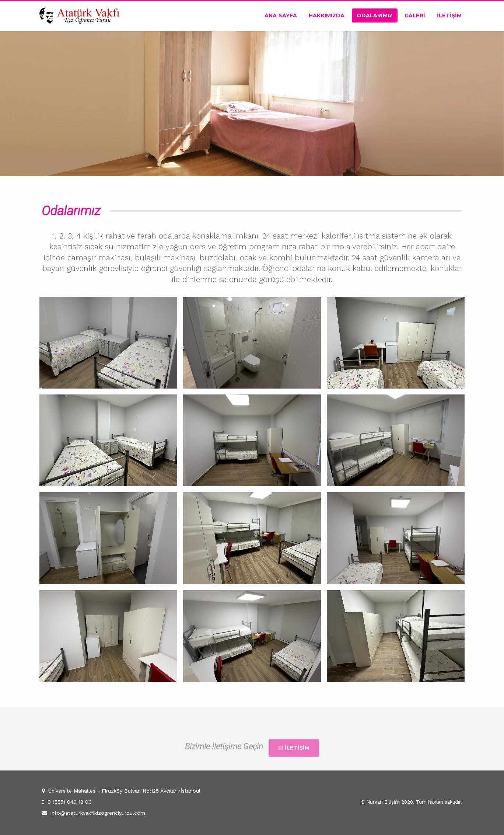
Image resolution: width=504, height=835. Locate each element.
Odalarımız (375, 15)
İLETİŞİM (294, 756)
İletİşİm (449, 15)
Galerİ (415, 15)
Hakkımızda (327, 15)
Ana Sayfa (281, 15)
